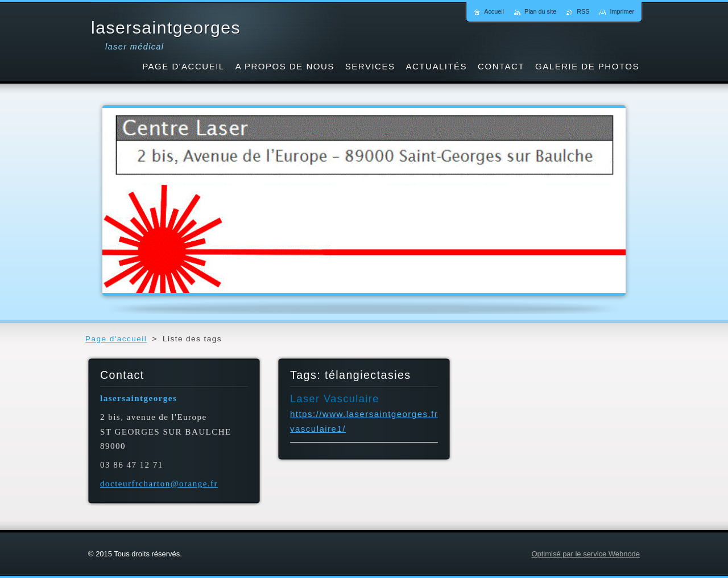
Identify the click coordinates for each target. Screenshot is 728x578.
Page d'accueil (116, 339)
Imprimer (622, 11)
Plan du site (540, 11)
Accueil (494, 11)
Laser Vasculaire (335, 399)
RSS (583, 11)
